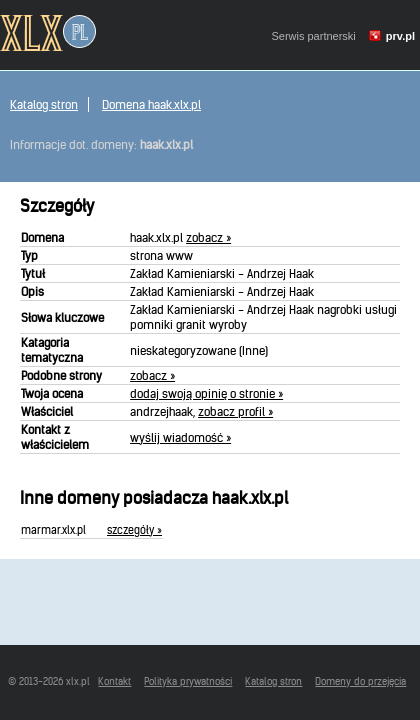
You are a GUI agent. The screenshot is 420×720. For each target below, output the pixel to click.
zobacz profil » (235, 411)
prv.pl (400, 36)
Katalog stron (44, 104)
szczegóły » (134, 530)
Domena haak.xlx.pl (151, 104)
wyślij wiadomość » (180, 437)
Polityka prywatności (188, 681)
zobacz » (208, 237)
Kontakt (114, 681)
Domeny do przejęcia (360, 681)
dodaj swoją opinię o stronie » (206, 393)
